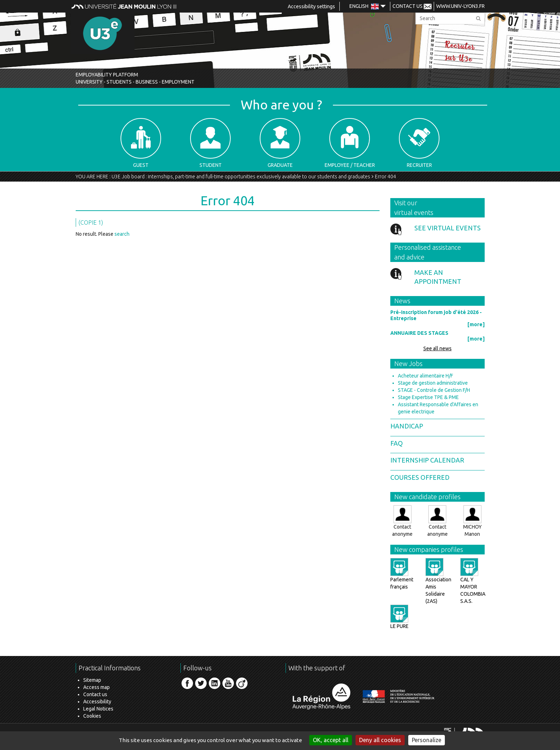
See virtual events (448, 228)
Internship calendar (427, 460)
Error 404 (385, 177)
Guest (141, 143)
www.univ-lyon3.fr (460, 6)
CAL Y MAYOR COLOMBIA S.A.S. (473, 583)
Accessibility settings (311, 6)
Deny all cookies (380, 740)
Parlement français (402, 576)
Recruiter (419, 143)
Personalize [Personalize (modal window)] (427, 740)
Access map (97, 687)
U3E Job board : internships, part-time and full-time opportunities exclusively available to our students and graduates (241, 177)
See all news (437, 348)
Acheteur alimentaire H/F (425, 376)
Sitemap (92, 680)
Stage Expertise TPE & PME (428, 397)
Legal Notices (98, 709)
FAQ (397, 443)
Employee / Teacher (350, 143)
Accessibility (97, 702)
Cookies (92, 716)
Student (210, 143)
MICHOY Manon (472, 521)
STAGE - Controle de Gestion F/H (434, 390)
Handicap (407, 426)
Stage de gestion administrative (433, 383)
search (122, 234)
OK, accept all (331, 740)
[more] (476, 324)
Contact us (95, 694)
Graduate (280, 143)
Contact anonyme (402, 521)
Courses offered (420, 477)
